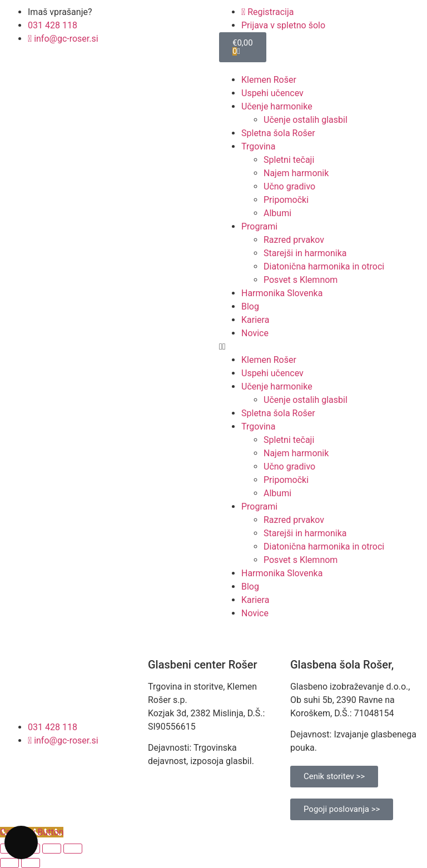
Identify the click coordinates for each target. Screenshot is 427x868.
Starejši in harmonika (305, 253)
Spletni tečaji (289, 160)
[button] (320, 347)
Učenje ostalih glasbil (306, 120)
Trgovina (258, 146)
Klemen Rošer (269, 80)
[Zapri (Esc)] (73, 849)
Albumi (277, 213)
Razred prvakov (294, 240)
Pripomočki (286, 200)
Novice (255, 333)
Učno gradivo (289, 186)
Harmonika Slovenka (282, 293)
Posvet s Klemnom (301, 280)
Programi (259, 226)
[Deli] (52, 849)
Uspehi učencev (272, 93)
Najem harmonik (296, 173)
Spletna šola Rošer (278, 133)
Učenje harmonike (277, 106)
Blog (250, 306)
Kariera (255, 320)
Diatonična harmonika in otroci (324, 266)
